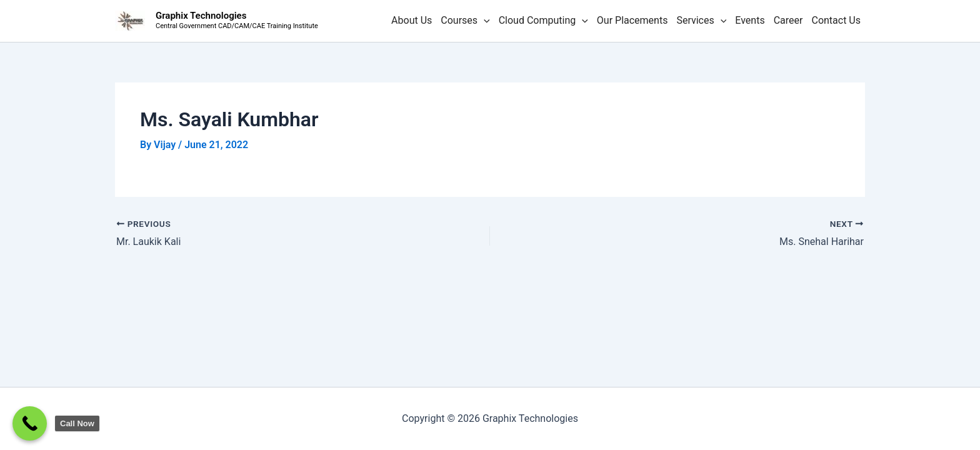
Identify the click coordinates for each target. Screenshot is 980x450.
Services (701, 21)
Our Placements (632, 20)
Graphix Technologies (201, 16)
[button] (484, 21)
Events (750, 20)
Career (788, 20)
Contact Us (836, 20)
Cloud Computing (543, 21)
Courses (465, 21)
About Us (412, 20)
